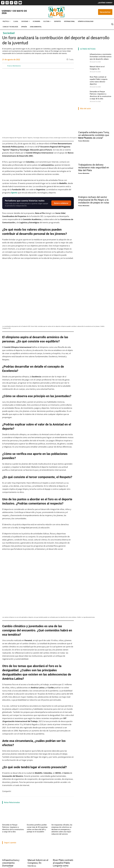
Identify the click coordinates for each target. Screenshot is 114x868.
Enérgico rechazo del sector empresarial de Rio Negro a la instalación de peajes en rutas (94, 194)
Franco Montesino (14, 66)
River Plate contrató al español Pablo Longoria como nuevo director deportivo (100, 78)
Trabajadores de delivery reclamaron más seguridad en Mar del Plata (94, 161)
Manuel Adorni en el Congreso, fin (38, 860)
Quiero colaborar (61, 203)
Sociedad (9, 33)
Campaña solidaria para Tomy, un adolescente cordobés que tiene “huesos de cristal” (94, 129)
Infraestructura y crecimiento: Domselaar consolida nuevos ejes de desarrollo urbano (100, 56)
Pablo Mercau (32, 864)
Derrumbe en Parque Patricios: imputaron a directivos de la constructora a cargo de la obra (12, 827)
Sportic (14, 193)
